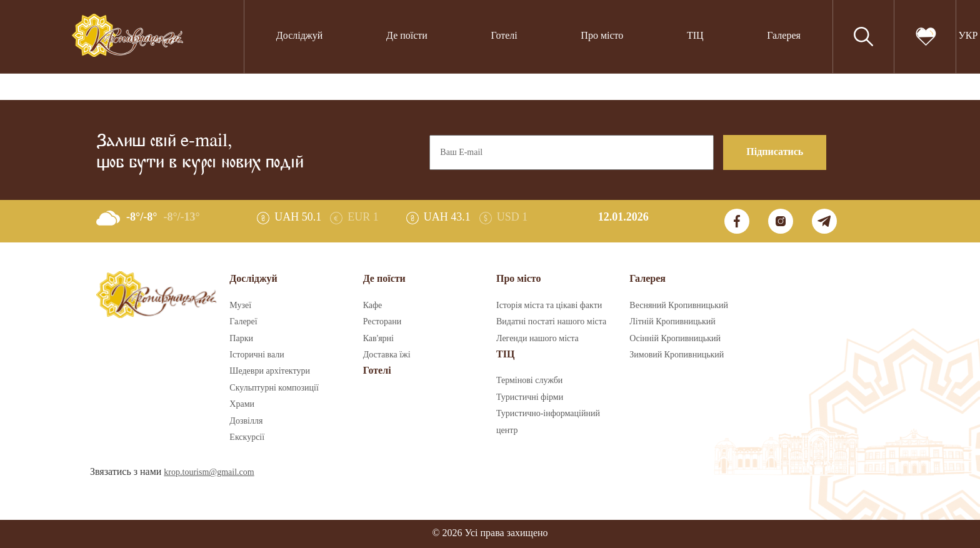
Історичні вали (257, 355)
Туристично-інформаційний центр (548, 422)
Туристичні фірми (530, 397)
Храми (242, 404)
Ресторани (382, 322)
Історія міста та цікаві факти (549, 306)
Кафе (373, 306)
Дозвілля (246, 421)
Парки (241, 339)
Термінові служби (529, 381)
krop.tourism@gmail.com (209, 472)
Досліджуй (300, 36)
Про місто (602, 36)
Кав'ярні (378, 339)
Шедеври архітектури (270, 371)
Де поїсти (407, 36)
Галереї (243, 322)
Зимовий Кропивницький (677, 355)
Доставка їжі (387, 355)
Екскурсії (247, 437)
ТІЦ (695, 36)
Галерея (784, 36)
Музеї (240, 306)
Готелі (504, 36)
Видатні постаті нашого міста (551, 322)
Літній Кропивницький (672, 322)
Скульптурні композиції (274, 388)
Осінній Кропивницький (675, 339)
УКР (968, 36)
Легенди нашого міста (537, 339)
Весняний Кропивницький (679, 306)
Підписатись (775, 152)
